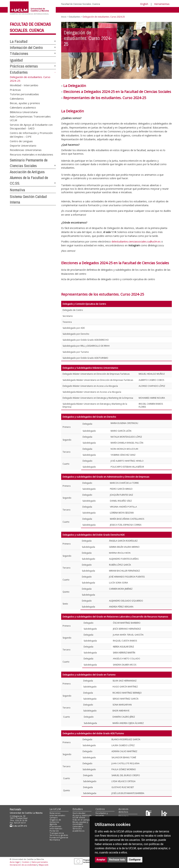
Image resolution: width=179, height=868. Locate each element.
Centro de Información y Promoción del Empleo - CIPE (31, 135)
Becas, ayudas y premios (25, 103)
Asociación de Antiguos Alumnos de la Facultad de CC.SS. (29, 178)
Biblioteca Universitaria (24, 112)
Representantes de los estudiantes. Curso (98, 98)
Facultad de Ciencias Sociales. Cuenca (81, 4)
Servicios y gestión (59, 835)
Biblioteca (123, 816)
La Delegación (75, 86)
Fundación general (59, 837)
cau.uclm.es (18, 826)
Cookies (26, 862)
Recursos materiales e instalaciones (31, 154)
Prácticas (15, 90)
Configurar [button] (135, 860)
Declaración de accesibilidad (23, 865)
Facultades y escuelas (102, 814)
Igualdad (16, 60)
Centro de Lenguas (21, 141)
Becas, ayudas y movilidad (80, 823)
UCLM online (79, 817)
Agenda (53, 824)
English (144, 4)
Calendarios (17, 99)
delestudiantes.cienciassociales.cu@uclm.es (136, 242)
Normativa (17, 190)
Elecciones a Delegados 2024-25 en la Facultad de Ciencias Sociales (117, 92)
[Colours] (164, 814)
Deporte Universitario (23, 145)
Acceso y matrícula (82, 815)
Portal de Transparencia (57, 832)
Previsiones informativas (56, 828)
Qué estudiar (79, 813)
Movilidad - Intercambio (24, 85)
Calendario (78, 826)
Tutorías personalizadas (24, 94)
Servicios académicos (78, 830)
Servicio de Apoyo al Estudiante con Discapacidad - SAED (31, 126)
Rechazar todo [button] (117, 860)
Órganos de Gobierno (55, 821)
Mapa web (44, 865)
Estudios (78, 809)
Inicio (64, 17)
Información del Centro (26, 48)
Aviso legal (15, 862)
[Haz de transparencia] (149, 814)
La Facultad (19, 41)
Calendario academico (23, 107)
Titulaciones (19, 53)
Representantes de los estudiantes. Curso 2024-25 (103, 294)
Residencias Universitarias (26, 150)
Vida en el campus (82, 820)
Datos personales (40, 862)
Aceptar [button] (101, 860)
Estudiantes (19, 72)
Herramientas (162, 4)
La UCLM (55, 809)
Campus (54, 817)
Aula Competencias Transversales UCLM (30, 118)
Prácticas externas (24, 66)
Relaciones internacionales (57, 814)
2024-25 (140, 98)
